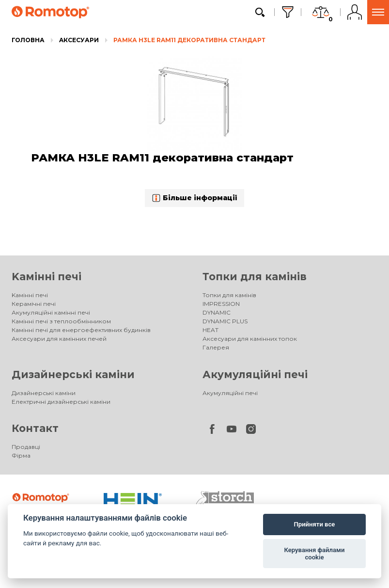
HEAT (210, 330)
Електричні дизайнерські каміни (61, 402)
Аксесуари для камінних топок (250, 339)
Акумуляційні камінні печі (51, 312)
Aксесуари (79, 40)
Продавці (26, 447)
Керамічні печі (34, 304)
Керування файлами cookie (314, 554)
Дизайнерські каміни (73, 374)
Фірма (21, 455)
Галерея (216, 347)
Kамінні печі (47, 277)
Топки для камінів (255, 277)
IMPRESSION (221, 304)
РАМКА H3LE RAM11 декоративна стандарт (189, 40)
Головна (28, 40)
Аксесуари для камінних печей (59, 339)
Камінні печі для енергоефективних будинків (81, 330)
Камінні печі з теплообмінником (61, 321)
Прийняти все (314, 524)
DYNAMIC (217, 312)
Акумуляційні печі (255, 374)
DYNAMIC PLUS (225, 321)
